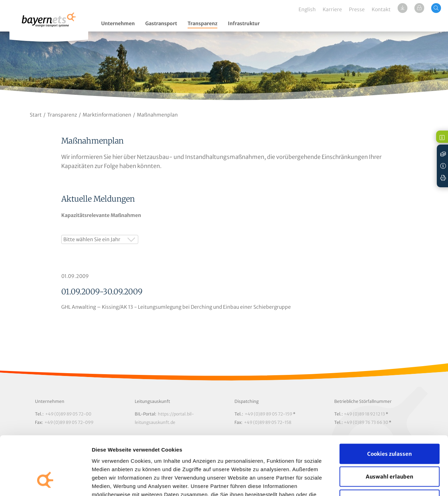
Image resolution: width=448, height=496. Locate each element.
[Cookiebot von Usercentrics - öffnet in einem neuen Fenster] (45, 482)
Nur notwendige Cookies (390, 450)
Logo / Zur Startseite (49, 24)
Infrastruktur (244, 23)
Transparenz (202, 23)
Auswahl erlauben (390, 427)
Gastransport (161, 23)
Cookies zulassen (390, 404)
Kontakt (381, 9)
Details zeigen (372, 482)
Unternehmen (118, 23)
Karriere (332, 9)
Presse (357, 9)
